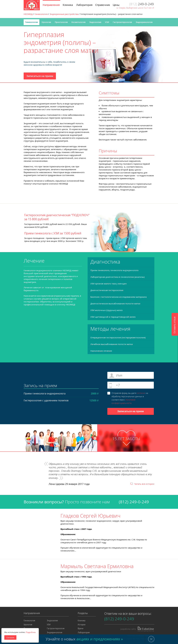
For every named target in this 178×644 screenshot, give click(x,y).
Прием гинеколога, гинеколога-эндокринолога (114, 270)
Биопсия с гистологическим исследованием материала (118, 297)
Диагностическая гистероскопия (107, 290)
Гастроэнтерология (122, 22)
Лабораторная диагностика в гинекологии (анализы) (117, 277)
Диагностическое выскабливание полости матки (115, 303)
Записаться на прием (40, 76)
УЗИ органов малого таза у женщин (109, 284)
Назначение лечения (101, 351)
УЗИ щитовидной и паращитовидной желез (113, 317)
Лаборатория (84, 632)
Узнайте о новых (84, 639)
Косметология (79, 22)
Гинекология (31, 22)
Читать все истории (144, 484)
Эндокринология (144, 22)
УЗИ (107, 22)
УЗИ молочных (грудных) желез (106, 310)
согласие (141, 393)
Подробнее (31, 632)
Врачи (81, 628)
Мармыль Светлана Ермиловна (97, 566)
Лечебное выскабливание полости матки (112, 344)
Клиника (81, 621)
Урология (46, 22)
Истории (82, 625)
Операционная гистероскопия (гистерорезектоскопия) (118, 337)
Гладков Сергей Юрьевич (90, 516)
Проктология (61, 22)
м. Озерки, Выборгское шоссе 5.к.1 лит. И (135, 8)
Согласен (10, 638)
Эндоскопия (95, 22)
